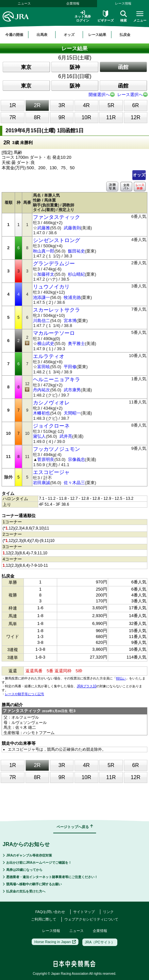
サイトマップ (84, 912)
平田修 (70, 367)
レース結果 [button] (97, 35)
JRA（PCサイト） (100, 942)
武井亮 (66, 436)
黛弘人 (39, 436)
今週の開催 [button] (14, 35)
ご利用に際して (44, 919)
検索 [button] (124, 16)
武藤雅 (44, 228)
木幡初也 (41, 413)
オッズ (139, 175)
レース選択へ (130, 95)
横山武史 (46, 343)
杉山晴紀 (76, 274)
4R (86, 105)
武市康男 (72, 390)
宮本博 (70, 321)
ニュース (24, 3)
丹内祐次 (41, 390)
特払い (121, 678)
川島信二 (41, 321)
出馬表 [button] (42, 35)
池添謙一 (41, 297)
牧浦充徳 (72, 297)
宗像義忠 (76, 459)
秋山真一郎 (44, 251)
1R (12, 105)
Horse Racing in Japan (55, 942)
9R (62, 117)
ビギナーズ (106, 16)
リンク (108, 912)
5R (111, 105)
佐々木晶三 (74, 483)
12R (135, 117)
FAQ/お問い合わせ (50, 912)
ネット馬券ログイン (83, 16)
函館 (123, 67)
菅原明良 (46, 459)
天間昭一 (72, 413)
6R (136, 105)
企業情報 (73, 3)
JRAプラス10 (87, 686)
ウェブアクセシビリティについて (91, 919)
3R (62, 105)
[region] (74, 35)
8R (37, 117)
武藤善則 (72, 228)
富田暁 (44, 367)
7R (12, 117)
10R (86, 117)
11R (111, 117)
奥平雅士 (76, 343)
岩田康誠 (41, 483)
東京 (26, 67)
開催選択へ (99, 95)
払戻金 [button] (125, 35)
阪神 (75, 67)
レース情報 (51, 931)
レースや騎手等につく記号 (25, 694)
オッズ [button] (69, 35)
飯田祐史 (76, 251)
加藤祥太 (46, 274)
